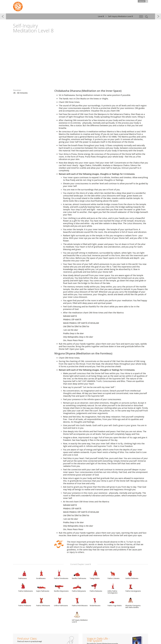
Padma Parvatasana (61, 575)
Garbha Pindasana (132, 575)
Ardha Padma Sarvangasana (113, 588)
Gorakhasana (41, 575)
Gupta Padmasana (43, 587)
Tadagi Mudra (95, 575)
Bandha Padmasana (79, 575)
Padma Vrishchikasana (80, 602)
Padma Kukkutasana (25, 587)
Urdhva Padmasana (61, 602)
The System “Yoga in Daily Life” (18, 6)
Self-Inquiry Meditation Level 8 (80, 617)
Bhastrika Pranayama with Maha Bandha (133, 603)
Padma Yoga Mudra (115, 602)
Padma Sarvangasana (133, 587)
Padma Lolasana (113, 575)
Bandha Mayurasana (61, 587)
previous (3, 16)
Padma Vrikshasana (43, 602)
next (158, 16)
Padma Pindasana (25, 602)
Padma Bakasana (96, 587)
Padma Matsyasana (79, 587)
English (144, 1)
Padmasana (23, 575)
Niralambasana (95, 602)
